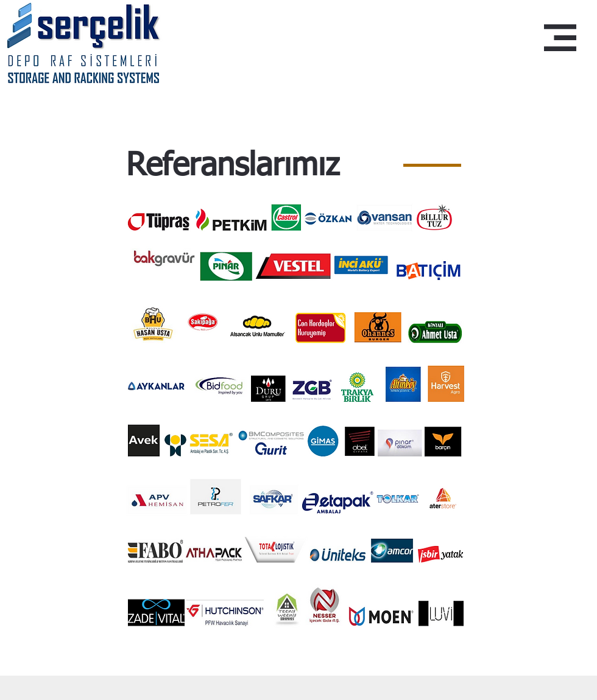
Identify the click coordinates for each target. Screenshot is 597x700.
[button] (560, 38)
